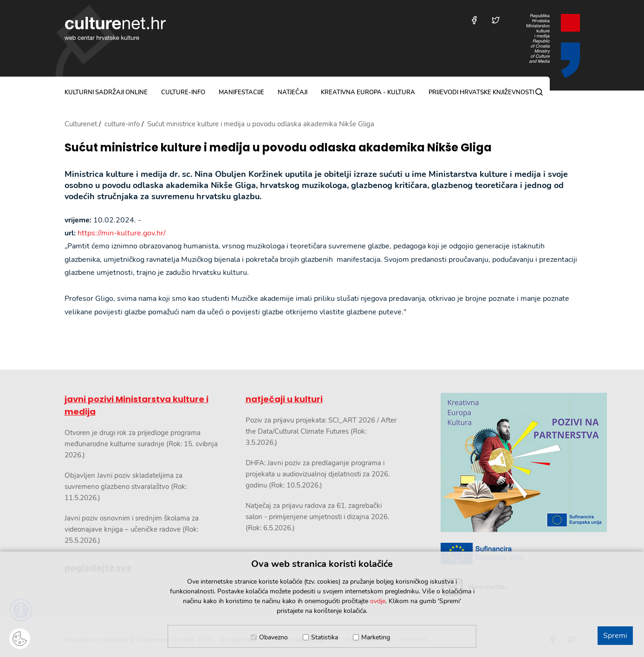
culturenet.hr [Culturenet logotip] (115, 28)
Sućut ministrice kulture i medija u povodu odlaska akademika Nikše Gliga (278, 148)
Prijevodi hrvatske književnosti (481, 92)
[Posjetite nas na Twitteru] (496, 20)
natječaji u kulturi (284, 399)
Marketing (376, 637)
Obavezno (273, 637)
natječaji (293, 92)
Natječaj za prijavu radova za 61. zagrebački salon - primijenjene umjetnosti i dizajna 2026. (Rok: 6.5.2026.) (317, 517)
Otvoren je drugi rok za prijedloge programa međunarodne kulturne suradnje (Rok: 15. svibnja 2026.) (141, 444)
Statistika (325, 637)
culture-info (183, 92)
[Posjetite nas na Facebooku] (474, 20)
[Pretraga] (539, 92)
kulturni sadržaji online (106, 92)
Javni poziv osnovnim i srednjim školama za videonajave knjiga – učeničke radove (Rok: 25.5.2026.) (132, 529)
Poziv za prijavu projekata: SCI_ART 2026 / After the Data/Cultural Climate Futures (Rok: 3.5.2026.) (321, 431)
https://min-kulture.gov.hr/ (122, 233)
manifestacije (241, 92)
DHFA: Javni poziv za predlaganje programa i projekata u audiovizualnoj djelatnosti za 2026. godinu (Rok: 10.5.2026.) (318, 474)
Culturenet (81, 124)
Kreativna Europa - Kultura (368, 92)
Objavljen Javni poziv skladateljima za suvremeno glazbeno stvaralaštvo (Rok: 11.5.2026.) (126, 487)
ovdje (378, 601)
